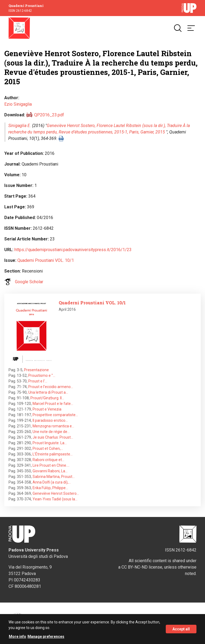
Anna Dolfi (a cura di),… (52, 482)
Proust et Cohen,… (48, 448)
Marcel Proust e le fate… (53, 404)
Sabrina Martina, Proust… (54, 477)
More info (17, 638)
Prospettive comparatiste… (55, 415)
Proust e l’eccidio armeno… (51, 387)
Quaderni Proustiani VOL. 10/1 (46, 260)
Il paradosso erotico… (50, 420)
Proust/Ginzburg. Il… (47, 398)
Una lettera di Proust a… (48, 392)
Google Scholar (29, 282)
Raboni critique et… (48, 460)
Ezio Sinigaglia (18, 104)
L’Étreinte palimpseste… (53, 454)
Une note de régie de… (51, 432)
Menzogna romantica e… (53, 426)
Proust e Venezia (47, 409)
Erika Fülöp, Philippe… (50, 488)
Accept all (181, 630)
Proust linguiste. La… (50, 443)
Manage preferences (46, 638)
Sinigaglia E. (20, 126)
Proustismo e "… (42, 375)
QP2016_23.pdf (49, 115)
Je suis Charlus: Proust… (53, 437)
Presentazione (36, 370)
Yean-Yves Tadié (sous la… (55, 499)
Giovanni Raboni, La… (50, 471)
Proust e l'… (38, 381)
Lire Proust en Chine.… (51, 465)
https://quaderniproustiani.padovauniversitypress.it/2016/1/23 (73, 250)
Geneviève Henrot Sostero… (56, 493)
